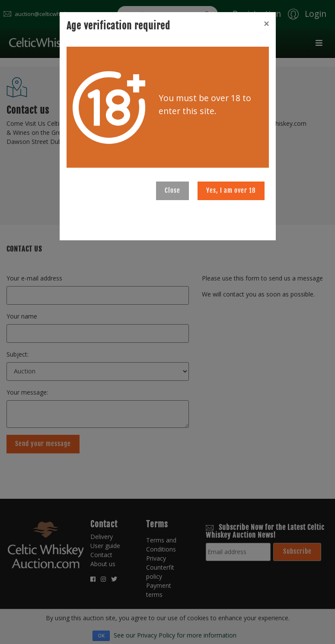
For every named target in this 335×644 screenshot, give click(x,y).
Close (172, 190)
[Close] (266, 24)
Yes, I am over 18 (231, 190)
